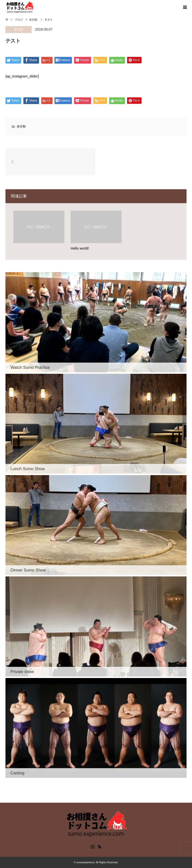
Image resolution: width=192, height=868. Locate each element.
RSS (99, 846)
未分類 (19, 30)
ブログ (19, 20)
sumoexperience (85, 862)
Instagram (93, 846)
